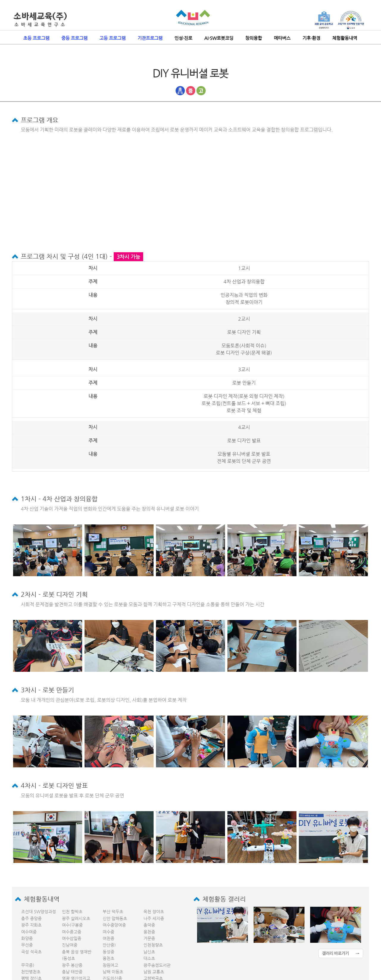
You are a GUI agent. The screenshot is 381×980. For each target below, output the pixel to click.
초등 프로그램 (36, 38)
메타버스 (282, 38)
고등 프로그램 (113, 38)
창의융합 (254, 38)
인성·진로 (183, 38)
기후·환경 (311, 38)
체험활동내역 (345, 38)
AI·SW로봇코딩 (219, 38)
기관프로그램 (150, 38)
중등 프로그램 (74, 38)
